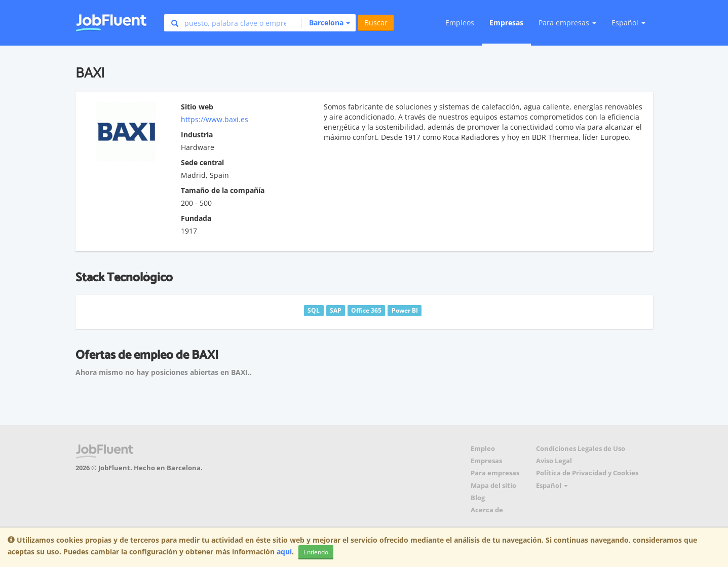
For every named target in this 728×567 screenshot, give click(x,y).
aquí (284, 552)
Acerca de (487, 510)
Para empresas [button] (567, 23)
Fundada (196, 218)
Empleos (460, 23)
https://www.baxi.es (215, 119)
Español (628, 23)
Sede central (202, 162)
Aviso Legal (554, 461)
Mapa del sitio (493, 486)
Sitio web (197, 107)
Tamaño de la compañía (223, 190)
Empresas (506, 23)
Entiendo (316, 552)
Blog (478, 498)
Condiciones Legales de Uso (581, 449)
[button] (325, 23)
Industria (197, 135)
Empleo (483, 449)
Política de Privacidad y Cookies (587, 473)
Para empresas (495, 473)
